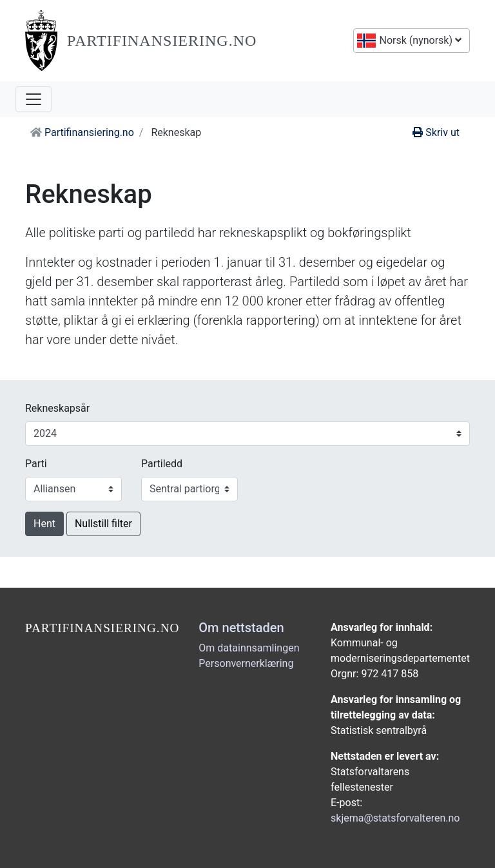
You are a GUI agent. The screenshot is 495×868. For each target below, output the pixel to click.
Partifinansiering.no (162, 41)
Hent (44, 524)
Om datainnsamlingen (249, 648)
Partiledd (162, 464)
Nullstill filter (103, 524)
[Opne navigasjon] (34, 99)
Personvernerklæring (246, 663)
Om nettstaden (241, 628)
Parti (36, 464)
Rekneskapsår (57, 408)
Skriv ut (436, 132)
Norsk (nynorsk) (419, 40)
